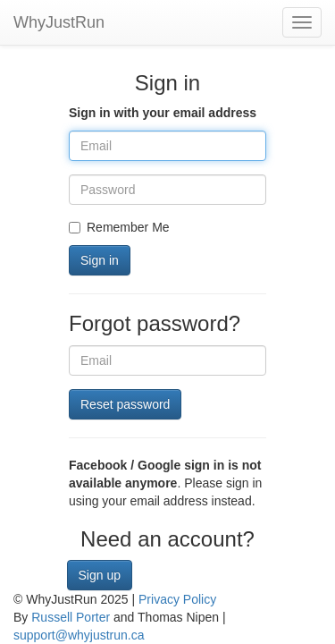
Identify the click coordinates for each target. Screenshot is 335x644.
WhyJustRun (59, 22)
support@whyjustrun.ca (79, 635)
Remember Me (119, 227)
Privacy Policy (177, 599)
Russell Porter (71, 617)
